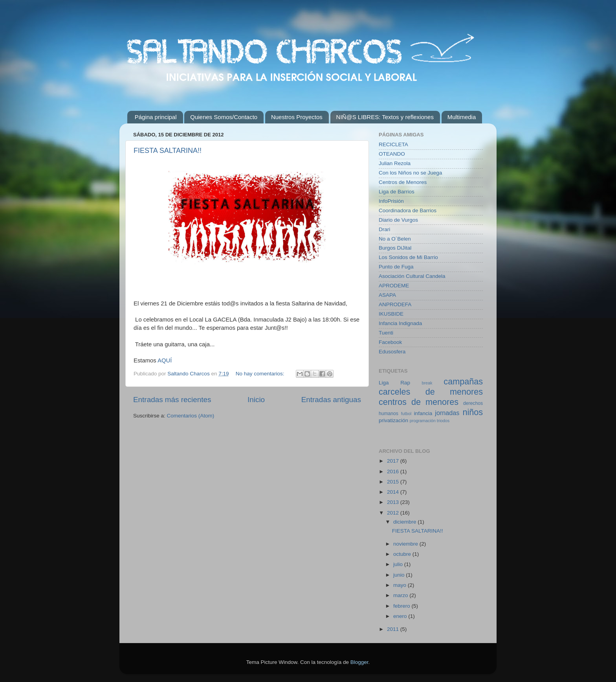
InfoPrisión (391, 201)
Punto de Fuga (396, 267)
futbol (406, 414)
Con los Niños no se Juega (410, 173)
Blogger (359, 662)
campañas (463, 381)
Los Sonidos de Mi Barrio (408, 257)
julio (399, 564)
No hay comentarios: (261, 374)
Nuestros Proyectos (297, 117)
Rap (405, 383)
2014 (394, 492)
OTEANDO (392, 154)
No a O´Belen (395, 239)
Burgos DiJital (395, 248)
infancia (423, 413)
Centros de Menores (403, 182)
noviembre (406, 544)
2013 (394, 502)
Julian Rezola (395, 163)
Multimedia (462, 117)
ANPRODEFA (395, 304)
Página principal (156, 117)
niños (473, 412)
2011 (394, 629)
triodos (443, 421)
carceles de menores (431, 392)
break (427, 383)
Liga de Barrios (397, 192)
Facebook (390, 342)
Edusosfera (392, 352)
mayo (401, 585)
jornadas (447, 413)
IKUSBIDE (391, 314)
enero (401, 616)
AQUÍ (165, 360)
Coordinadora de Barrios (408, 210)
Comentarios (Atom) (191, 416)
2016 (394, 472)
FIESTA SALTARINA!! (168, 151)
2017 (394, 461)
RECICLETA (393, 144)
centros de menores (419, 402)
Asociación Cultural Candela (412, 276)
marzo (401, 595)
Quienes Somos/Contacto (224, 117)
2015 (394, 482)
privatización (393, 420)
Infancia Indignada (400, 323)
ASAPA (387, 295)
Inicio (256, 400)
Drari (384, 229)
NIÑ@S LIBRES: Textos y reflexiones (385, 117)
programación (423, 421)
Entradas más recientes (172, 400)
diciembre (405, 522)
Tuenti (386, 333)
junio (400, 575)
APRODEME (394, 286)
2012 (394, 513)
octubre (403, 554)
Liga (384, 383)
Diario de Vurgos (398, 220)
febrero (402, 606)
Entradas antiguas (331, 400)
